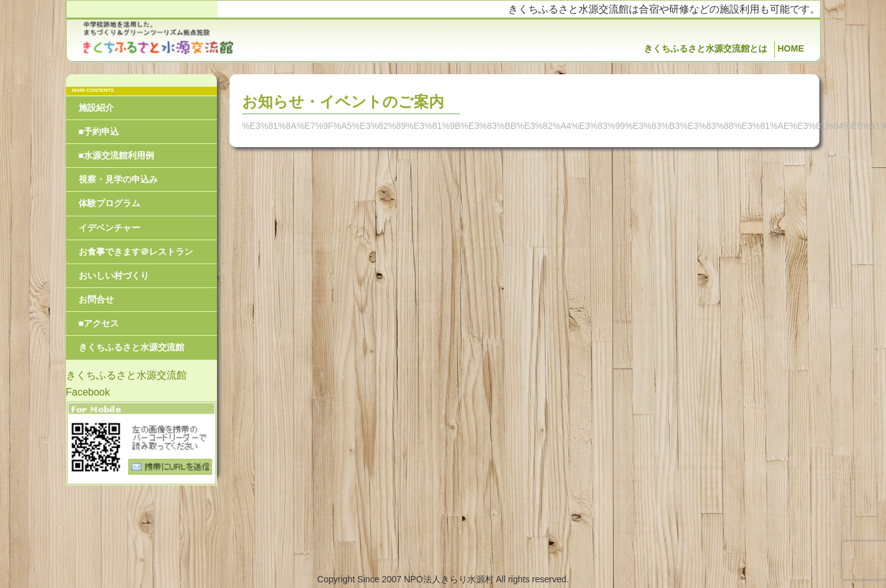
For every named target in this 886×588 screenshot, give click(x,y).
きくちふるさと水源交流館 (131, 347)
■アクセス (99, 323)
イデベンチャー (109, 228)
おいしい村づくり (114, 275)
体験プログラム (109, 203)
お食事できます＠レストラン (136, 252)
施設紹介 (96, 108)
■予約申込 (99, 131)
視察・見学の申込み (118, 179)
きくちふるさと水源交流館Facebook (126, 384)
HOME (791, 48)
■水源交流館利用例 (116, 155)
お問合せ (96, 299)
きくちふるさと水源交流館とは (706, 48)
